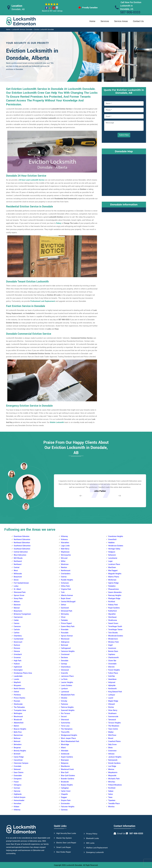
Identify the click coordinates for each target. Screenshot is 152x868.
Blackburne (65, 766)
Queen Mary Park (68, 626)
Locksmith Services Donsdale (22, 30)
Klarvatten (65, 543)
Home (92, 21)
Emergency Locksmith (95, 852)
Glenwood (65, 670)
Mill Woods (18, 558)
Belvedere (18, 745)
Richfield (112, 788)
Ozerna (64, 577)
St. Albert (17, 589)
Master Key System (64, 838)
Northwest (18, 561)
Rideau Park (113, 605)
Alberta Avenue (67, 595)
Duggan (64, 797)
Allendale (65, 751)
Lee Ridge (112, 766)
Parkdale (64, 620)
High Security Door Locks (66, 833)
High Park (18, 661)
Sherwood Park (20, 592)
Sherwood (65, 720)
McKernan (112, 580)
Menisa (111, 769)
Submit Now (124, 135)
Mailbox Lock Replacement (97, 848)
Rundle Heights (67, 580)
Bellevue (17, 738)
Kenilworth (112, 689)
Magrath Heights (115, 574)
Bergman (17, 748)
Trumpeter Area (20, 710)
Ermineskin (65, 804)
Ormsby (64, 701)
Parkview (65, 704)
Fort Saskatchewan (21, 583)
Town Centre (113, 729)
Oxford (16, 692)
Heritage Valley (114, 549)
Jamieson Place (67, 676)
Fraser (16, 782)
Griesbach (18, 654)
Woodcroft (18, 720)
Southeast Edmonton (22, 549)
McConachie (66, 555)
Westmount (18, 717)
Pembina (17, 695)
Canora (17, 623)
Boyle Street (66, 599)
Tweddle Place (114, 804)
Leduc (16, 586)
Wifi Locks (90, 843)
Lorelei (16, 679)
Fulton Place (113, 673)
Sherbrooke (18, 704)
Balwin (16, 726)
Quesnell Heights (68, 710)
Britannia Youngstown (22, 614)
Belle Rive (18, 732)
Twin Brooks (113, 633)
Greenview (112, 751)
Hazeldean (112, 679)
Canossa (17, 626)
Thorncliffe (65, 732)
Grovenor (17, 658)
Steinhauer (112, 617)
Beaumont (18, 577)
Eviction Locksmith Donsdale (44, 30)
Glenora (17, 651)
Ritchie (111, 707)
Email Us (121, 834)
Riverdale (65, 630)
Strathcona (113, 620)
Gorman (17, 788)
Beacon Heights (20, 729)
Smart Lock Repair (64, 847)
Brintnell (17, 754)
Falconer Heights (68, 807)
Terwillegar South (115, 626)
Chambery (18, 636)
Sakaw (111, 791)
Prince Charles (19, 698)
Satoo (111, 794)
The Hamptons (67, 729)
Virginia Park (66, 589)
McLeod (64, 558)
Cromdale (18, 766)
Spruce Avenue (67, 636)
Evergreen (18, 779)
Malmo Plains (114, 577)
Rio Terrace (66, 713)
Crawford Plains (114, 741)
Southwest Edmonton (22, 546)
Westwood (65, 639)
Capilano (112, 654)
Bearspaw (65, 760)
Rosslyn (17, 701)
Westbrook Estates (116, 636)
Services (105, 21)
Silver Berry (113, 710)
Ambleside (65, 754)
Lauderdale (18, 676)
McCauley (65, 614)
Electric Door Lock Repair (66, 843)
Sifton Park (65, 586)
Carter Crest (66, 791)
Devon (16, 580)
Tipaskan (112, 800)
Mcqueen (17, 685)
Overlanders (66, 574)
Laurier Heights (67, 682)
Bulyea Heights (67, 785)
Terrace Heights (115, 723)
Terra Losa (65, 726)
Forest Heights (114, 670)
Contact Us (138, 21)
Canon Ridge (19, 757)
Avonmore (112, 648)
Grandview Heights (116, 536)
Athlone (17, 602)
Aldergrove (65, 642)
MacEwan (112, 567)
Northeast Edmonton (22, 543)
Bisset (111, 738)
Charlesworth (113, 658)
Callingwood (66, 648)
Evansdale (18, 776)
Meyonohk (112, 776)
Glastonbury (66, 667)
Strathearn (112, 713)
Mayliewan (65, 552)
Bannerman (18, 735)
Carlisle (17, 630)
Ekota (110, 748)
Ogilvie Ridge (113, 583)
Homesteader (19, 800)
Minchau (112, 782)
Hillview (111, 754)
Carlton (17, 633)
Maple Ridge (113, 701)
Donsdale (65, 661)
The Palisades (19, 707)
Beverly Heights (20, 751)
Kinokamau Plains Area (23, 673)
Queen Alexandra (115, 592)
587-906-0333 (130, 12)
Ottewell (112, 704)
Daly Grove (112, 745)
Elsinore (17, 648)
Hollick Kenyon (20, 797)
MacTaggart (113, 571)
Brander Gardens (68, 779)
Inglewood (18, 667)
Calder (16, 620)
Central (17, 567)
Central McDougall (68, 602)
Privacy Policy (92, 834)
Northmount (66, 571)
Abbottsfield (19, 723)
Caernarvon (18, 617)
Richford (112, 602)
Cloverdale (112, 664)
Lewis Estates (67, 685)
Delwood (17, 769)
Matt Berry (65, 549)
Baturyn (17, 608)
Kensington (18, 670)
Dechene (64, 658)
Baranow (17, 605)
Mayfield (17, 682)
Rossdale (65, 633)
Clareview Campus (21, 763)
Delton (64, 605)
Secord (64, 717)
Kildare (17, 807)
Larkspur (112, 695)
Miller (63, 561)
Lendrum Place (114, 564)
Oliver (63, 617)
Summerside (113, 717)
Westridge (65, 745)
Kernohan (17, 804)
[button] (26, 506)
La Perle (64, 679)
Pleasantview (113, 589)
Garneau (64, 810)
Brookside (65, 782)
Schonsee (65, 583)
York (63, 592)
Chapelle (64, 794)
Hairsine (17, 791)
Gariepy (64, 664)
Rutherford (112, 611)
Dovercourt (18, 642)
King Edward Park (115, 692)
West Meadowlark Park (70, 741)
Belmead (64, 645)
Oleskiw (64, 698)
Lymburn (64, 689)
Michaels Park (114, 779)
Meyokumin (113, 772)
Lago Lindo (65, 546)
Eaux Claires (19, 772)
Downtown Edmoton (22, 536)
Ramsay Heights (115, 595)
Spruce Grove (19, 595)
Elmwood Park (67, 611)
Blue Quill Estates (68, 776)
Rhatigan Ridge (114, 599)
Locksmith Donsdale (74, 865)
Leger (110, 561)
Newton (64, 567)
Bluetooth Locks (93, 838)
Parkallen (112, 586)
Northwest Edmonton (22, 539)
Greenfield (112, 539)
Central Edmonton (21, 552)
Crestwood (65, 654)
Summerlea (66, 723)
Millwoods (18, 574)
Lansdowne (113, 558)
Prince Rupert (66, 623)
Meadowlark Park (68, 695)
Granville (64, 673)
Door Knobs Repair (64, 852)
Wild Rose (112, 735)
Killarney (64, 536)
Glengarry (18, 785)
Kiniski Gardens (114, 763)
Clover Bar (112, 661)
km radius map (124, 175)
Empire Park (66, 800)
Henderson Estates (116, 546)
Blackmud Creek (67, 769)
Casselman (18, 760)
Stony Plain (18, 599)
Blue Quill (65, 772)
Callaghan (65, 788)
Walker (111, 732)
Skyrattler (112, 614)
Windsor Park (113, 642)
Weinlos (111, 807)
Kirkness (64, 539)
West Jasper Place (68, 738)
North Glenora (19, 689)
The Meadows (114, 726)
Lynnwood (65, 692)
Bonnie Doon (113, 651)
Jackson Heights (115, 757)
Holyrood (112, 682)
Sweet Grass (113, 623)
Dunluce (17, 645)
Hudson (17, 664)
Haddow (111, 543)
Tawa (110, 797)
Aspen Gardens (67, 757)
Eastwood (65, 608)
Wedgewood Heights (69, 735)
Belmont (17, 741)
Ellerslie (111, 667)
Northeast (18, 564)
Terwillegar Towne (115, 630)
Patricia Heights (67, 707)
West (16, 571)
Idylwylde (112, 685)
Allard (63, 748)
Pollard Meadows (115, 785)
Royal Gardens (114, 608)
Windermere (113, 639)
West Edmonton (20, 555)
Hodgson (112, 552)
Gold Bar (112, 676)
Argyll (110, 645)
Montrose (65, 564)
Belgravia (65, 763)
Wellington (18, 713)
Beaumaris (18, 611)
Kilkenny (17, 810)
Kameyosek (113, 760)
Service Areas (121, 21)
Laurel (111, 698)
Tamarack (112, 720)
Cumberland (18, 639)
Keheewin (112, 555)
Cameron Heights (68, 651)
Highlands (18, 794)
